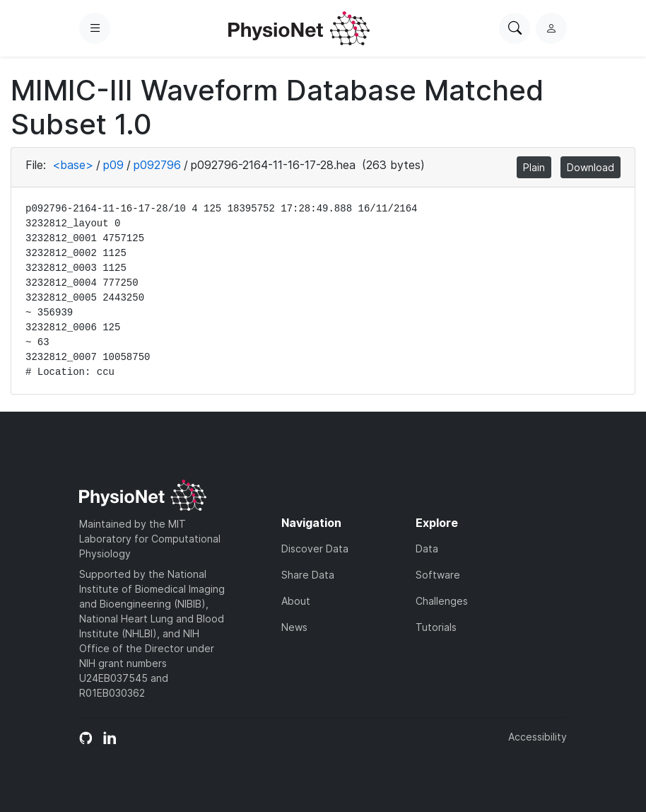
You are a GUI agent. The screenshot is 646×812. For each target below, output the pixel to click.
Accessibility (538, 737)
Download (591, 167)
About (296, 601)
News (294, 627)
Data (427, 549)
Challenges (442, 601)
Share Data (308, 575)
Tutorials (436, 627)
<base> (73, 165)
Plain (534, 167)
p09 (113, 165)
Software (438, 575)
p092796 (157, 165)
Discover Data (315, 549)
